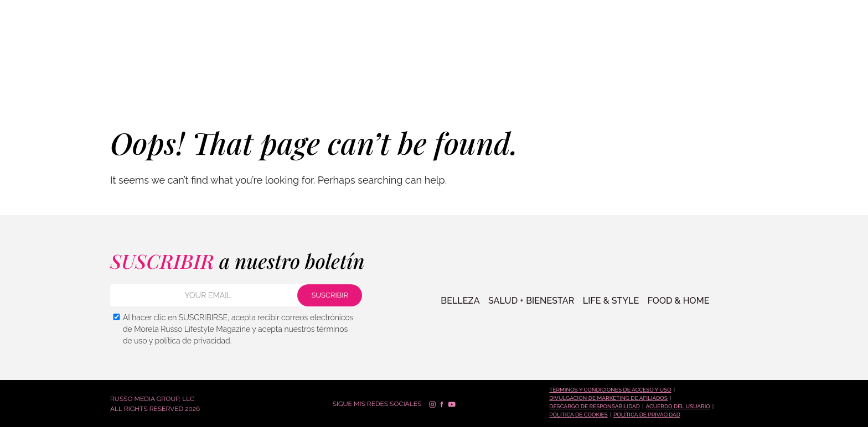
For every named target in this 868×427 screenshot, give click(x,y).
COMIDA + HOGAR (244, 77)
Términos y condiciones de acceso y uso (610, 390)
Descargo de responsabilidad (595, 406)
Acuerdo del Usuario (678, 406)
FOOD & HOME (675, 301)
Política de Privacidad (647, 415)
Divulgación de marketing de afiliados (608, 398)
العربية (831, 44)
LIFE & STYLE (608, 301)
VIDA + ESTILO (174, 77)
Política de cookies (578, 415)
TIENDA (583, 77)
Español (836, 14)
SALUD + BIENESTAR (99, 77)
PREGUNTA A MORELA (651, 77)
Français (837, 29)
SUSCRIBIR (794, 76)
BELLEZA (33, 77)
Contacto (724, 77)
